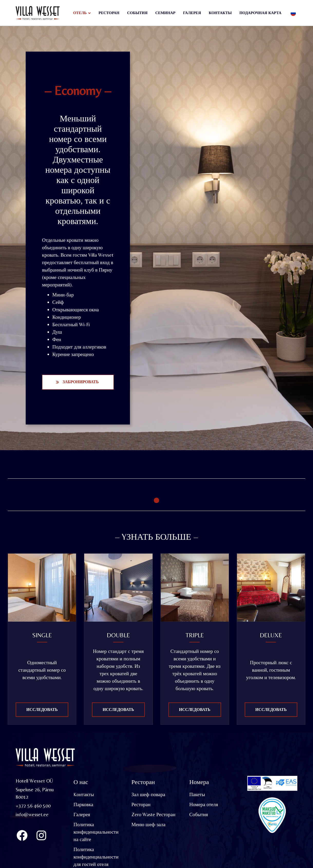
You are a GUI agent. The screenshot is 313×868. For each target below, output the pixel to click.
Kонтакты (84, 795)
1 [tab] (156, 500)
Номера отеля (204, 805)
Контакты (220, 13)
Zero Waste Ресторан (154, 815)
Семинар (165, 13)
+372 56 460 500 (33, 806)
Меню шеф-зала (149, 825)
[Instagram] (41, 836)
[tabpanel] (82, 489)
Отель (80, 13)
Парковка (83, 805)
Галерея (192, 13)
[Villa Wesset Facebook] (22, 836)
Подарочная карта (260, 13)
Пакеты (197, 795)
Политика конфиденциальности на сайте (96, 832)
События (137, 13)
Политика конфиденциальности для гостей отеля (96, 857)
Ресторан (109, 13)
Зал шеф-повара (148, 795)
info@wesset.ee (32, 815)
